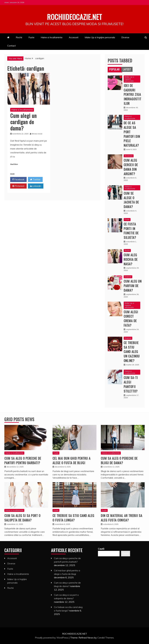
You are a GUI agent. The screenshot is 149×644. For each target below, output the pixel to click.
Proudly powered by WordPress (52, 638)
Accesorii (74, 37)
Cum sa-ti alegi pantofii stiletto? (131, 384)
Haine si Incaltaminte (52, 37)
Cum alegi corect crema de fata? (131, 318)
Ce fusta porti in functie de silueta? (131, 231)
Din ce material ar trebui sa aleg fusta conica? (122, 518)
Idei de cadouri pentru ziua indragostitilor (132, 94)
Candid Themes (106, 638)
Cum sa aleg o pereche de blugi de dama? (119, 460)
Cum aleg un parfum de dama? (133, 286)
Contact (11, 46)
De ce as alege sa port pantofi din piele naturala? (132, 134)
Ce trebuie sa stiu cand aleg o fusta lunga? (73, 518)
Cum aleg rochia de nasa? (131, 259)
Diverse (125, 37)
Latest (127, 69)
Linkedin (36, 186)
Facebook (18, 179)
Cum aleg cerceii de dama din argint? (131, 167)
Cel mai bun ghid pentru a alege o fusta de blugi (72, 460)
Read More (14, 164)
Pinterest (18, 186)
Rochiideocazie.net (74, 17)
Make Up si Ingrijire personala (100, 37)
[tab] (114, 69)
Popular (114, 69)
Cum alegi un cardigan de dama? (23, 122)
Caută (101, 549)
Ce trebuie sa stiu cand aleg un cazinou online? (132, 351)
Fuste (31, 37)
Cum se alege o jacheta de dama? (131, 200)
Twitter (35, 179)
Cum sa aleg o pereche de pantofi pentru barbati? (23, 460)
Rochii (19, 37)
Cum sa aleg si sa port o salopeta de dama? (22, 518)
